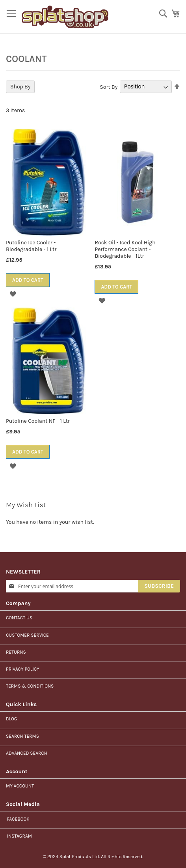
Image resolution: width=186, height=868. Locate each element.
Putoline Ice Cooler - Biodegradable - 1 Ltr (31, 246)
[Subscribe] (159, 586)
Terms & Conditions (30, 686)
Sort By (109, 87)
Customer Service (27, 635)
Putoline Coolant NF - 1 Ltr (38, 421)
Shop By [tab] (20, 87)
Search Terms (22, 736)
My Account (20, 786)
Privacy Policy (23, 669)
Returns (16, 652)
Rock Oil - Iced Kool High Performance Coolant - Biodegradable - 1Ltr (125, 249)
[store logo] (65, 17)
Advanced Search (27, 753)
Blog (12, 719)
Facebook (18, 819)
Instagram (19, 836)
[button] (13, 294)
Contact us (19, 618)
